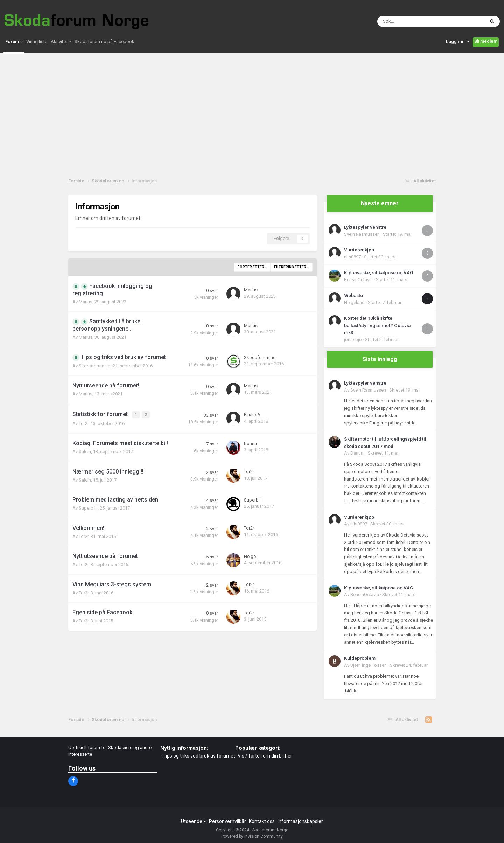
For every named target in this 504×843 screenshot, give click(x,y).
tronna (250, 443)
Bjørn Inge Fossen (369, 665)
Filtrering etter (292, 267)
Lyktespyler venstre (365, 227)
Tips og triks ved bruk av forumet (199, 756)
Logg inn (458, 55)
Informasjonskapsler (300, 821)
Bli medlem (486, 54)
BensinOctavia (358, 280)
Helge (250, 555)
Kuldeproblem (360, 658)
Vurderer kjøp (359, 250)
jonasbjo (353, 340)
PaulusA (252, 414)
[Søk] (406, 28)
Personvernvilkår (227, 821)
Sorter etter (252, 267)
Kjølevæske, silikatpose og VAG (379, 272)
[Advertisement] (252, 119)
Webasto (353, 295)
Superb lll (88, 507)
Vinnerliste (37, 55)
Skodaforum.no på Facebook (104, 55)
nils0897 (352, 257)
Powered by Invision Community (252, 836)
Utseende (194, 821)
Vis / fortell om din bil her (265, 756)
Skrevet (404, 390)
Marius (86, 302)
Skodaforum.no (95, 366)
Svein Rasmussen (362, 234)
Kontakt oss (262, 821)
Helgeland (354, 302)
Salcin (85, 451)
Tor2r (84, 423)
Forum (14, 55)
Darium (358, 453)
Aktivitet (61, 55)
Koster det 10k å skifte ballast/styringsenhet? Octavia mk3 (377, 325)
